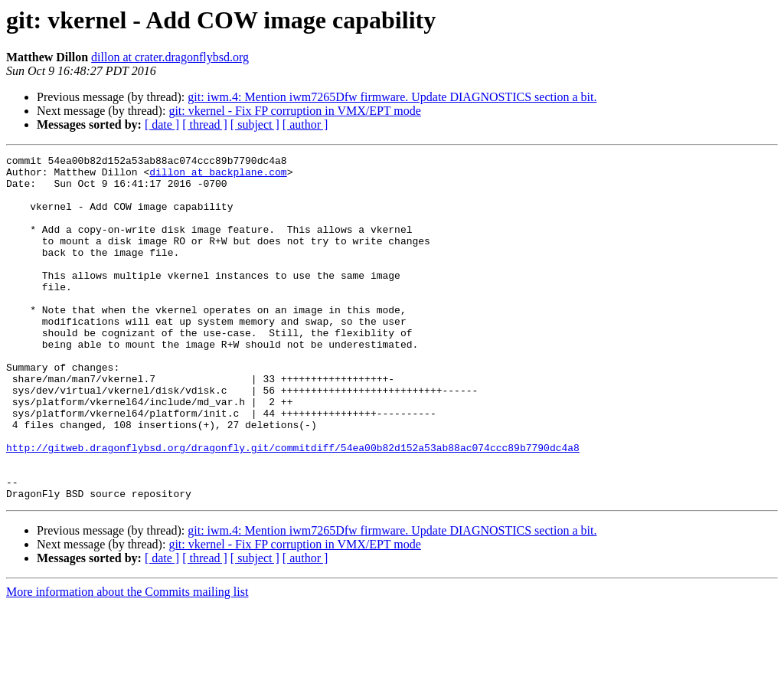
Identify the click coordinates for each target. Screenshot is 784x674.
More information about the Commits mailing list (127, 661)
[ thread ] (205, 124)
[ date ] (162, 124)
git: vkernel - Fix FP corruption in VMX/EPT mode (294, 111)
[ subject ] (255, 124)
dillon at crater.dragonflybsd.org (170, 57)
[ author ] (305, 124)
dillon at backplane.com (218, 176)
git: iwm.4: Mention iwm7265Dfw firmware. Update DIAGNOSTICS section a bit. (392, 97)
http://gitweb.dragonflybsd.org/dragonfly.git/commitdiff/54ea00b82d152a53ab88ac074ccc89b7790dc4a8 (293, 507)
